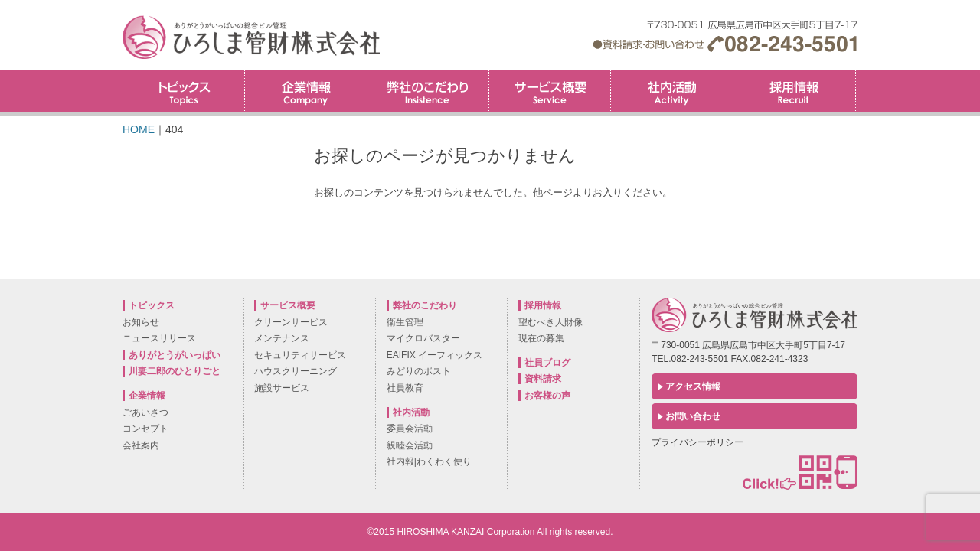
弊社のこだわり (428, 91)
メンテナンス (282, 338)
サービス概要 (550, 91)
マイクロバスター (423, 338)
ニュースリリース (159, 338)
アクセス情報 (693, 386)
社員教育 (405, 388)
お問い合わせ (693, 416)
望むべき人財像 (550, 322)
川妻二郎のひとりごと (175, 371)
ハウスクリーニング (296, 371)
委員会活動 (410, 429)
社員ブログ (547, 363)
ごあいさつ (145, 412)
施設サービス (282, 388)
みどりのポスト (419, 371)
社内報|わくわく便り (429, 461)
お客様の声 (547, 396)
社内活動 (671, 91)
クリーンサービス (291, 322)
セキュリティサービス (300, 355)
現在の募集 (541, 338)
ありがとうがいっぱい (175, 355)
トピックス (184, 91)
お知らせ (141, 322)
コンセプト (145, 429)
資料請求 (543, 379)
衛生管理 (405, 322)
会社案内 (141, 445)
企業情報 (305, 91)
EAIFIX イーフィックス (434, 355)
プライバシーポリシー (697, 442)
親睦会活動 (410, 445)
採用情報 (856, 75)
